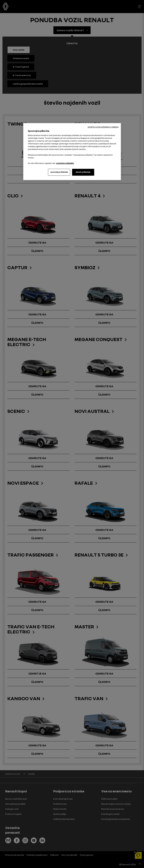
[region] (72, 152)
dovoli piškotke (83, 172)
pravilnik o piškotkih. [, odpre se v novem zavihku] (65, 163)
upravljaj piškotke (59, 172)
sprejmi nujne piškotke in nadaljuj (103, 127)
